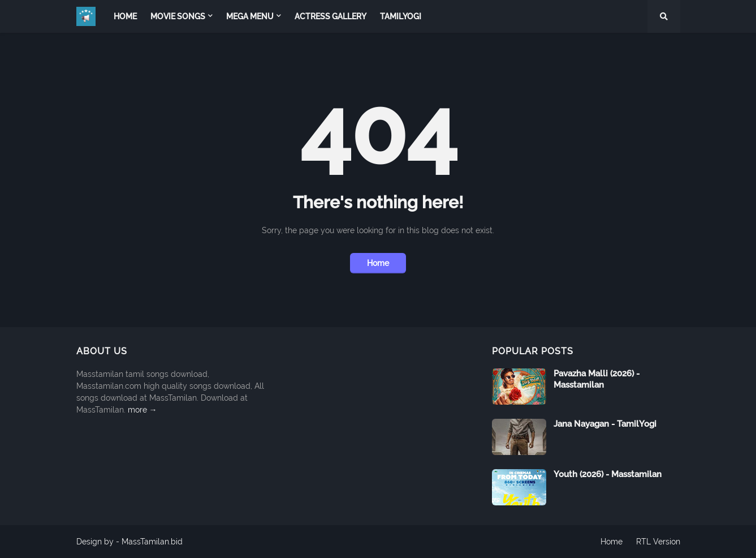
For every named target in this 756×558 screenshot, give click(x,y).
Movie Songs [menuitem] (178, 16)
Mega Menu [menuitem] (250, 16)
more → (142, 410)
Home (378, 263)
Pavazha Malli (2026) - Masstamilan (597, 379)
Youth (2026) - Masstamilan (608, 474)
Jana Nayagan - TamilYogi (605, 424)
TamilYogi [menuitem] (401, 16)
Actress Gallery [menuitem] (331, 16)
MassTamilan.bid (152, 542)
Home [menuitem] (125, 16)
